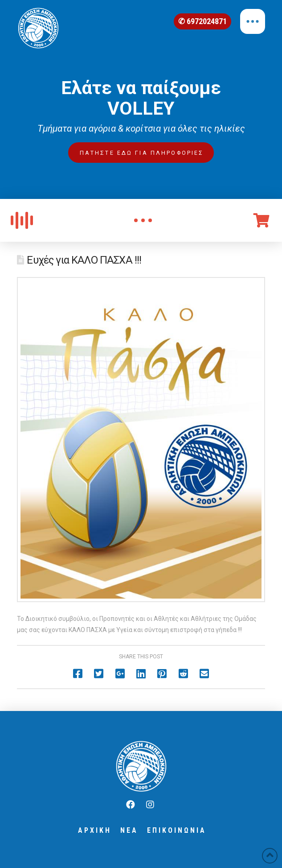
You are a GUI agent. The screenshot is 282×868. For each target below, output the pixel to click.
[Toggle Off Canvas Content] (253, 21)
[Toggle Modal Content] (143, 220)
